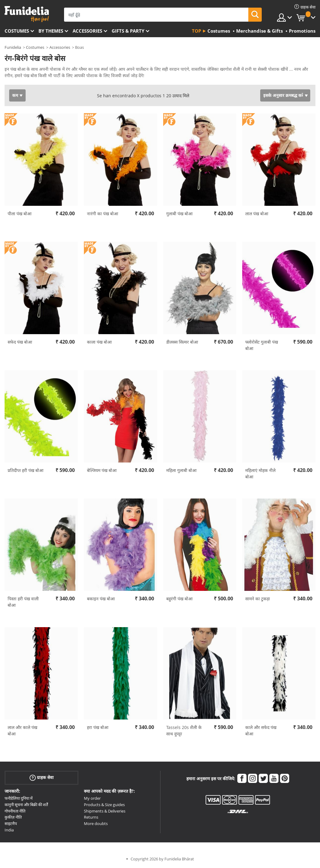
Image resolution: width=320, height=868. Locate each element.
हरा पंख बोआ (98, 727)
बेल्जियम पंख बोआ (102, 470)
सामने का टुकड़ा (258, 599)
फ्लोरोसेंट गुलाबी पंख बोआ (262, 345)
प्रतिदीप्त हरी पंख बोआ (25, 470)
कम (15, 95)
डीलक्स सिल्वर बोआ (182, 342)
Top (196, 31)
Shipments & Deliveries (105, 811)
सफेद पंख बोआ (20, 342)
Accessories (87, 31)
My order (92, 798)
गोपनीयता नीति (15, 811)
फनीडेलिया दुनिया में (19, 798)
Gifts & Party (128, 31)
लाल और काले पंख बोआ (22, 730)
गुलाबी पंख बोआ (179, 214)
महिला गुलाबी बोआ (181, 470)
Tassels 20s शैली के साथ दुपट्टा (184, 730)
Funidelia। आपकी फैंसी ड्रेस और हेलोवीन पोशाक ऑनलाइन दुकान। (27, 14)
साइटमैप (11, 823)
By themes (51, 31)
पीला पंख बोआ (20, 214)
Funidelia (13, 47)
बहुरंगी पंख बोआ (179, 599)
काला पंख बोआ (99, 342)
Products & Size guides (104, 805)
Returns (91, 817)
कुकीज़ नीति (13, 817)
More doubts (96, 823)
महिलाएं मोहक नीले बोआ (260, 473)
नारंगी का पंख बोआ (102, 214)
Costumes (17, 31)
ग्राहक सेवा (42, 778)
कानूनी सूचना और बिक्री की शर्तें (26, 805)
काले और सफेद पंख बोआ (261, 730)
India (9, 830)
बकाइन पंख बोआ (101, 599)
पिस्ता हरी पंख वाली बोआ (23, 602)
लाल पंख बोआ (257, 214)
